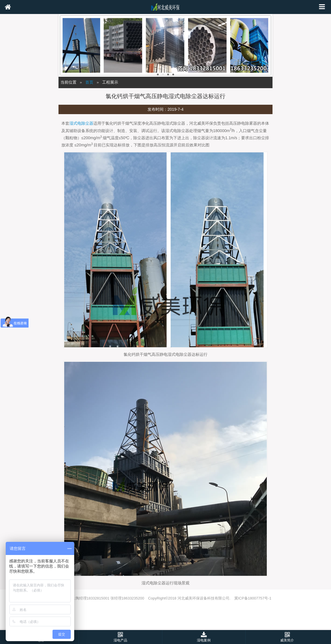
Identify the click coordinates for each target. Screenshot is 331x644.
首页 (89, 82)
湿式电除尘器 (81, 123)
